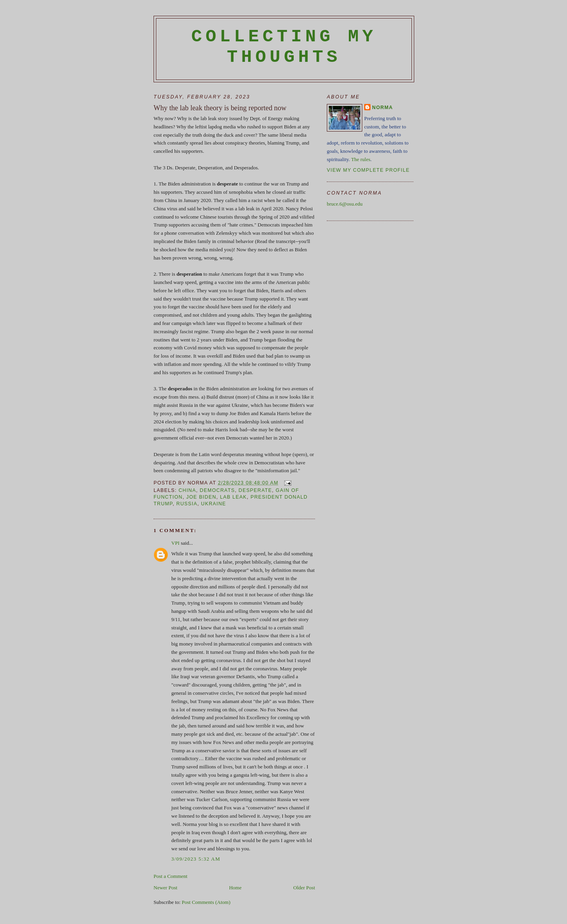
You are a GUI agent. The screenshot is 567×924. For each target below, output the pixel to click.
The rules (361, 159)
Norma (383, 108)
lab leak (233, 497)
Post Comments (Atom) (206, 902)
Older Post (304, 888)
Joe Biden (201, 497)
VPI (175, 543)
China (187, 490)
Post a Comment (170, 876)
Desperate (255, 490)
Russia (187, 504)
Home (235, 888)
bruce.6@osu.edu (345, 204)
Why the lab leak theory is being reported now (220, 108)
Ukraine (214, 504)
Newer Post (165, 888)
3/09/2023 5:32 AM (196, 859)
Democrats (217, 490)
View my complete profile (368, 170)
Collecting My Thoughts (284, 47)
